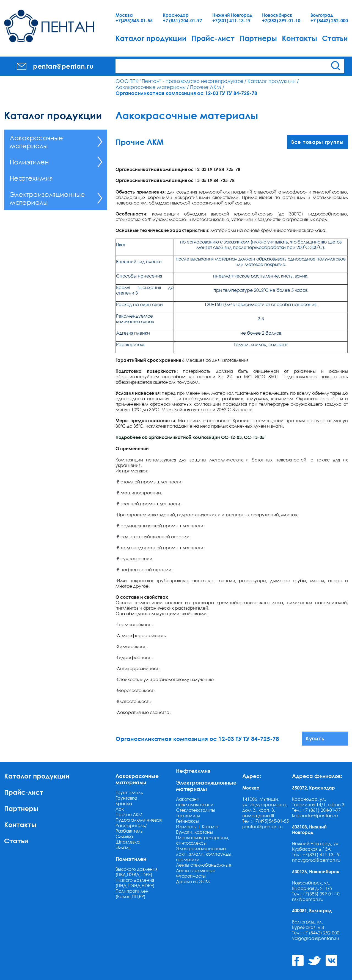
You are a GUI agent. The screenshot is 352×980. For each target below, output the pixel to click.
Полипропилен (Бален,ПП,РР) (132, 894)
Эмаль (123, 847)
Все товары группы (317, 142)
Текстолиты (188, 816)
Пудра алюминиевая (139, 820)
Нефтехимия (31, 178)
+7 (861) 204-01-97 (182, 21)
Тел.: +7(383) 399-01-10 (316, 894)
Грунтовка (126, 798)
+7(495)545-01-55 (134, 21)
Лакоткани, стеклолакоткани (195, 802)
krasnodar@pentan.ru (315, 816)
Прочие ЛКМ (206, 87)
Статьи (335, 38)
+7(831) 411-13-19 (231, 21)
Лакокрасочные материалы (151, 87)
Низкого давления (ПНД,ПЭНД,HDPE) (135, 883)
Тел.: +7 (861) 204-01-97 (316, 810)
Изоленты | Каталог (197, 827)
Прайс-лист (213, 38)
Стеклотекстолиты (196, 810)
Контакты (299, 38)
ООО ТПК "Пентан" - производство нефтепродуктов (179, 81)
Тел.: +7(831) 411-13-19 (316, 855)
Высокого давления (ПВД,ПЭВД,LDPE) (136, 872)
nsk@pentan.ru (308, 899)
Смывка (124, 836)
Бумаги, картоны (194, 832)
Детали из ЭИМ (193, 881)
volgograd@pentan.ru (316, 938)
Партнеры (258, 38)
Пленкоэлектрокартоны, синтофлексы (203, 840)
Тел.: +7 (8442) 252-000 (316, 933)
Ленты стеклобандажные (204, 865)
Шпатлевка (128, 842)
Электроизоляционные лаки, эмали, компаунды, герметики (204, 854)
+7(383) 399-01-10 (281, 21)
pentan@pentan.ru (262, 827)
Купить (315, 738)
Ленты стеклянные (196, 870)
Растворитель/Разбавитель (131, 828)
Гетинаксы (187, 821)
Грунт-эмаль (129, 793)
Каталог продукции (151, 38)
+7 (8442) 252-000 (329, 21)
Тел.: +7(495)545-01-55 (266, 821)
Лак (120, 809)
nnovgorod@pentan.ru (316, 860)
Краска (124, 803)
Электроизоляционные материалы (47, 198)
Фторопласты (191, 876)
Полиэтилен (29, 162)
